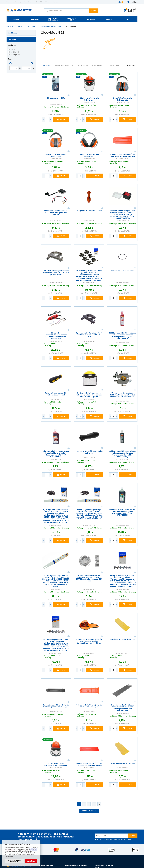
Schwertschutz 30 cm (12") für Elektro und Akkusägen (89, 706)
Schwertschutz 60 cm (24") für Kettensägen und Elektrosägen (56, 706)
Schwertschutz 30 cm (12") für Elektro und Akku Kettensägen (122, 155)
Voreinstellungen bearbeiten (14, 861)
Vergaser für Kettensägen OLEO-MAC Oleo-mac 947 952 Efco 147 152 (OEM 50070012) (122, 395)
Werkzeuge (91, 19)
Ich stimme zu (31, 861)
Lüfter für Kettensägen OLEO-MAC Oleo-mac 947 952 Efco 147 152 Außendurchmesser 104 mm (89, 578)
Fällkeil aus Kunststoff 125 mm (122, 763)
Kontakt (56, 2)
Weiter (99, 804)
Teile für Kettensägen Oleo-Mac (51, 26)
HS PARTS (39, 2)
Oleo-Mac (32, 26)
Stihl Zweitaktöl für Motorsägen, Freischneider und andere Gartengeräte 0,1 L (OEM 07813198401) (122, 336)
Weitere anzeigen (89, 811)
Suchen (94, 11)
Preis (10, 59)
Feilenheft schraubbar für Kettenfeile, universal (56, 394)
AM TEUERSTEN (83, 66)
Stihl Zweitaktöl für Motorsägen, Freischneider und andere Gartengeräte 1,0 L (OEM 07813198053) (122, 512)
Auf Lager (14, 55)
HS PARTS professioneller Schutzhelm (89, 99)
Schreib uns (28, 2)
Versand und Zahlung (14, 2)
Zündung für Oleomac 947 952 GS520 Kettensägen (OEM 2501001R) (56, 213)
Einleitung (10, 26)
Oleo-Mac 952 (71, 26)
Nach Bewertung (113, 66)
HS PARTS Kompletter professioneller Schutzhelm (56, 764)
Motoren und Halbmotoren (53, 19)
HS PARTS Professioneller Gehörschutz (122, 99)
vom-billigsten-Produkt (64, 66)
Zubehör (109, 19)
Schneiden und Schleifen (72, 19)
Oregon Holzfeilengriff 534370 (89, 211)
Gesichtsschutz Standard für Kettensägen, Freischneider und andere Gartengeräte (89, 395)
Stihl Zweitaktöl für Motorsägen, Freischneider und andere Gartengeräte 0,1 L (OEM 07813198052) (122, 454)
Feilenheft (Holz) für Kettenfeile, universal (89, 452)
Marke (48, 2)
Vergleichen (68, 95)
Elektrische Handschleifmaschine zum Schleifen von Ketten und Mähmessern (56, 336)
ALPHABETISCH (97, 66)
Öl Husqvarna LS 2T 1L (56, 98)
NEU (128, 19)
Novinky (13, 52)
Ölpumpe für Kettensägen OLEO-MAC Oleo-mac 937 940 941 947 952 (89, 335)
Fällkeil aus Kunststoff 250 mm (122, 639)
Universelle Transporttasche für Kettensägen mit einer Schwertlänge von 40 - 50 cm (89, 641)
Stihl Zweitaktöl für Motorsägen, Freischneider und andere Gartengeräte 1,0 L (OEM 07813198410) (56, 454)
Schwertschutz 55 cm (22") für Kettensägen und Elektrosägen (89, 764)
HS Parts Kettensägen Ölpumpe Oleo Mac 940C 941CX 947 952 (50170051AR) (56, 273)
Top (12, 49)
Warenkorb (131, 10)
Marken (16, 19)
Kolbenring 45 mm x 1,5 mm (122, 271)
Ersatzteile (35, 19)
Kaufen (63, 119)
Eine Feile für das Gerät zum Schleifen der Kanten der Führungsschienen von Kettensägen (122, 708)
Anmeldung (133, 2)
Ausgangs (47, 66)
